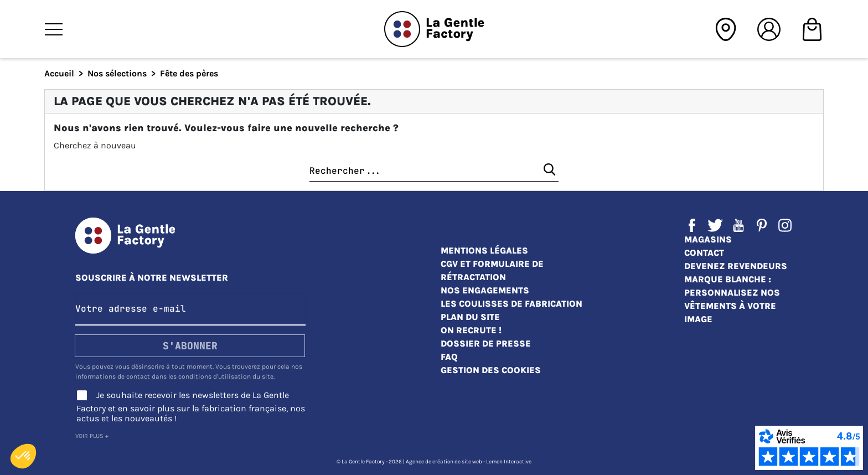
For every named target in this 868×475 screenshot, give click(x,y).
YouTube (738, 225)
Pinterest (762, 225)
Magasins (708, 239)
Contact (704, 253)
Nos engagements (485, 290)
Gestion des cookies (491, 370)
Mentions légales (484, 251)
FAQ (449, 357)
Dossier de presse (486, 344)
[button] (23, 456)
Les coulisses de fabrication (512, 304)
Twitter (715, 225)
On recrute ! (471, 330)
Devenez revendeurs (736, 266)
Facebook (692, 225)
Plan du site (470, 317)
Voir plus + (92, 436)
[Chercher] (434, 171)
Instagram (785, 225)
